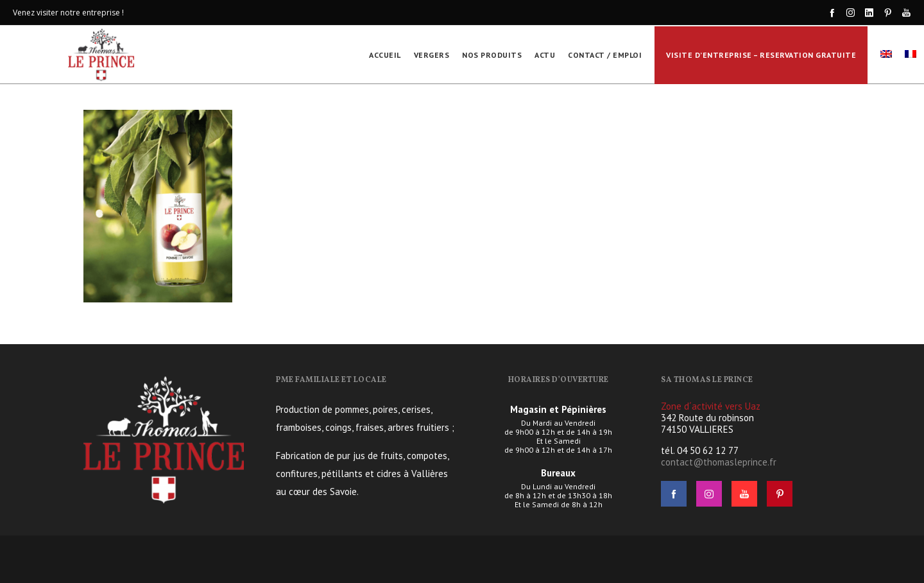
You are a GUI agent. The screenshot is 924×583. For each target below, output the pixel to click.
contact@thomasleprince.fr (719, 462)
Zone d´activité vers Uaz (711, 406)
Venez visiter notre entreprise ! (68, 13)
